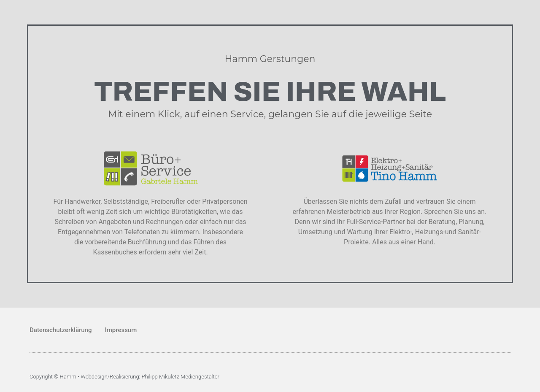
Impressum (121, 330)
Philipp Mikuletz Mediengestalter (181, 377)
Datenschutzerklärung (61, 330)
